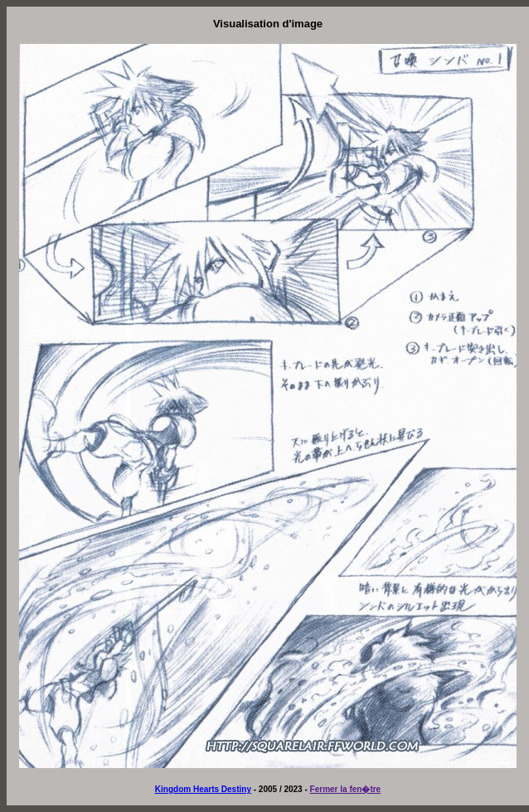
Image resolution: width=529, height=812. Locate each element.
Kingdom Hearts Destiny (203, 789)
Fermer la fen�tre (346, 789)
